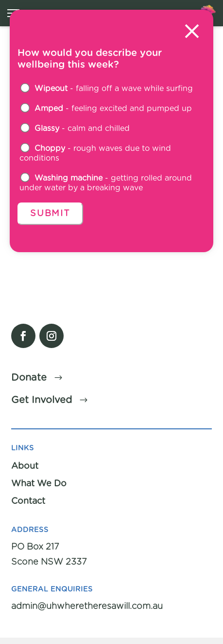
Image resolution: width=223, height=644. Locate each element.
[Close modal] (192, 32)
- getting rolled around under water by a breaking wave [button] (106, 182)
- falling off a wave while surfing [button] (107, 88)
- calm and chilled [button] (75, 128)
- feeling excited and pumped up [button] (106, 108)
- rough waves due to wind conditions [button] (95, 153)
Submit (50, 214)
